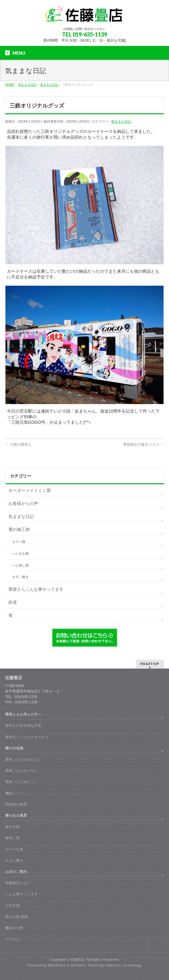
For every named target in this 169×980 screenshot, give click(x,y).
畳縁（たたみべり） (21, 770)
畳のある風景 (16, 815)
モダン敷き (20, 577)
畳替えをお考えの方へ (23, 714)
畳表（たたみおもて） (23, 759)
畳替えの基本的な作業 (23, 725)
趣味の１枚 (14, 928)
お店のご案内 (16, 872)
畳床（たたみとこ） (21, 782)
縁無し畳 (12, 838)
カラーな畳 (14, 849)
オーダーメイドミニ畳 (30, 490)
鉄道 (13, 602)
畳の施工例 (19, 529)
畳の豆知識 (14, 748)
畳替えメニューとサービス (27, 737)
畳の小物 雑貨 (16, 917)
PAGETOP (150, 664)
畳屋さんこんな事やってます (36, 589)
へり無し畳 (20, 565)
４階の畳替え (18, 445)
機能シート (14, 793)
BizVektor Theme (85, 965)
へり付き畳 (20, 554)
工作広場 (12, 905)
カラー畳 (19, 542)
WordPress (57, 965)
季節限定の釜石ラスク (143, 445)
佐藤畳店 (77, 959)
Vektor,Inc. (114, 965)
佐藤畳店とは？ (18, 883)
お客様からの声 (23, 503)
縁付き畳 (12, 827)
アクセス (12, 939)
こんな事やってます (21, 894)
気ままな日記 (121, 121)
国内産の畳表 (16, 804)
